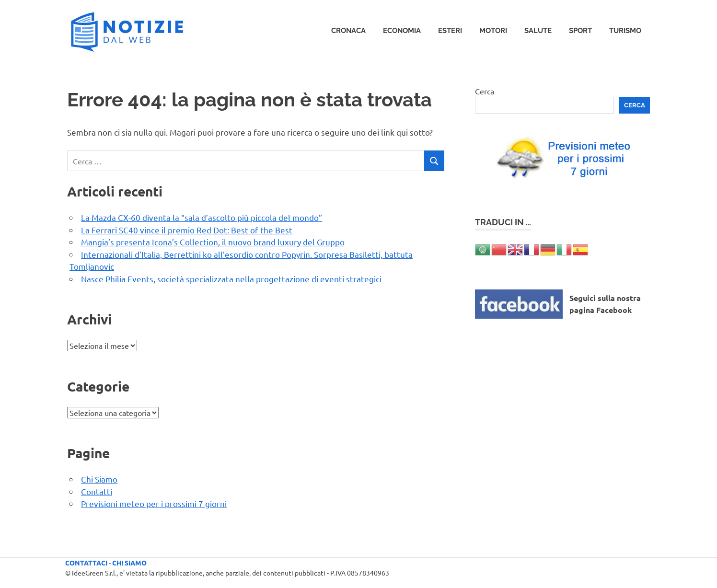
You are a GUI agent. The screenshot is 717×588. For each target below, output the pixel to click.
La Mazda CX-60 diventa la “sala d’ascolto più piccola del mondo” (202, 217)
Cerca (485, 91)
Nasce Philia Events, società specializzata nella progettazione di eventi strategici (231, 279)
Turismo (625, 31)
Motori (493, 31)
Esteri (450, 31)
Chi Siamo (99, 479)
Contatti (97, 491)
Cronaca (348, 31)
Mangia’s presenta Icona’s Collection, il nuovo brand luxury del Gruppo (213, 242)
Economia (402, 31)
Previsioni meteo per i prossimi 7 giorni (154, 503)
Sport (580, 31)
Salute (538, 31)
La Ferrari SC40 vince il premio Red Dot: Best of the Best (187, 230)
